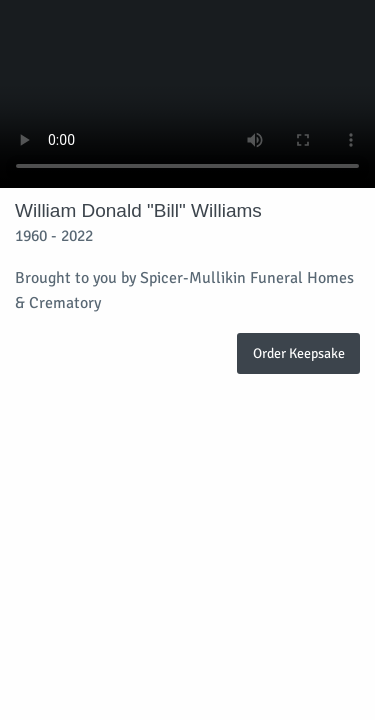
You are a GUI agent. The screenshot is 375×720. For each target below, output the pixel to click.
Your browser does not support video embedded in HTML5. (187, 94)
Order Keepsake (299, 353)
